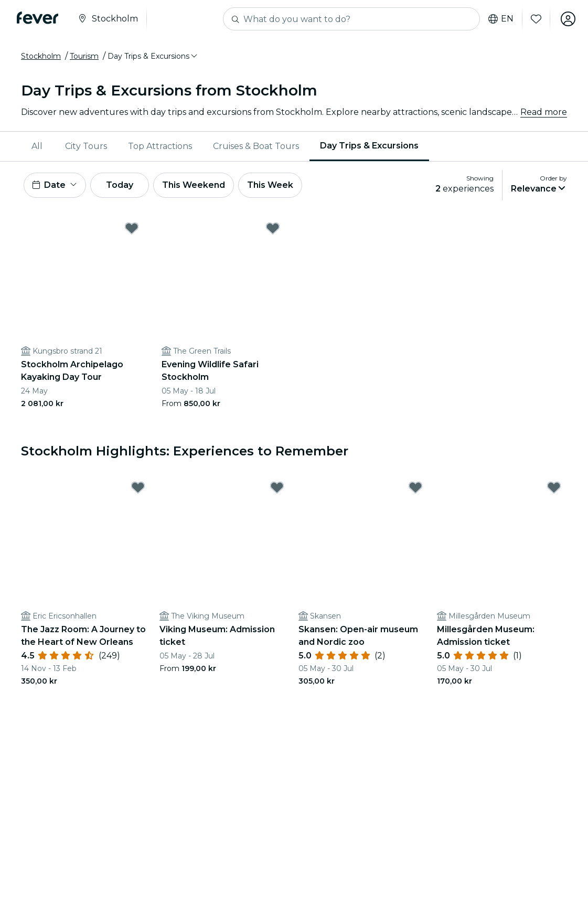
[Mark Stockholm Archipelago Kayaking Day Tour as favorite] (132, 228)
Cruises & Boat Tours (256, 146)
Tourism (84, 56)
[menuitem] (38, 146)
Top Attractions (160, 146)
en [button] (501, 19)
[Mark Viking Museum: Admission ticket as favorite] (277, 487)
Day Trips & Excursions (369, 146)
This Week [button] (270, 185)
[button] (153, 56)
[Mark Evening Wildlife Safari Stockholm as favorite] (273, 228)
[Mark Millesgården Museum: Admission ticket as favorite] (554, 487)
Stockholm (41, 56)
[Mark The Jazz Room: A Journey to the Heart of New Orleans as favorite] (138, 487)
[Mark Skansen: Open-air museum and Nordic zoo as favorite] (415, 487)
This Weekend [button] (194, 185)
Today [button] (120, 185)
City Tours (86, 146)
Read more (544, 112)
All (37, 146)
